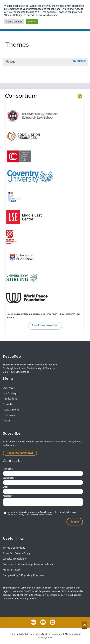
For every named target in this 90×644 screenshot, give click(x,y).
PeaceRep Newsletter (20, 453)
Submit (75, 522)
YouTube (43, 622)
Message (8, 496)
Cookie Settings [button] (14, 22)
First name (8, 469)
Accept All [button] (32, 22)
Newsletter (33, 622)
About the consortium (45, 325)
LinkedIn (53, 622)
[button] (80, 62)
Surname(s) (8, 478)
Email (6, 487)
